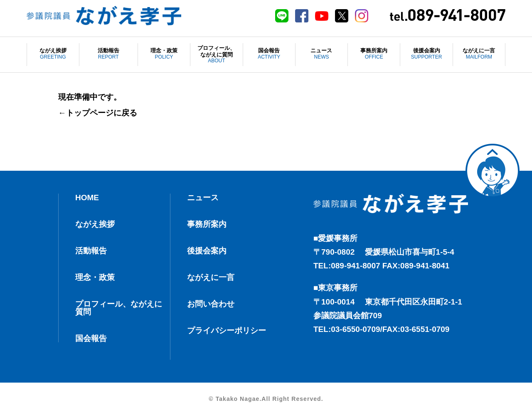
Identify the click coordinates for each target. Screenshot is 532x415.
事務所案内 (374, 54)
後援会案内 (426, 54)
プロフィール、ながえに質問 (216, 55)
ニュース (321, 54)
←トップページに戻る (98, 113)
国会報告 (269, 54)
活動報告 (108, 54)
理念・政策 (164, 54)
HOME (87, 198)
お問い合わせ (211, 304)
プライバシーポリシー (227, 330)
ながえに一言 (479, 54)
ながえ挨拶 (53, 54)
